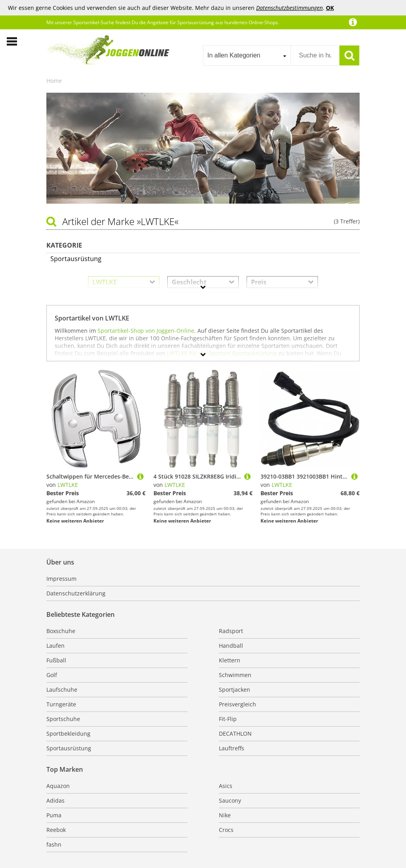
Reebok (56, 830)
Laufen (56, 646)
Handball (231, 646)
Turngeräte (61, 704)
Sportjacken (235, 690)
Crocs (226, 830)
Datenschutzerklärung (76, 593)
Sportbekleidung (68, 734)
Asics (226, 786)
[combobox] (247, 55)
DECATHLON (235, 734)
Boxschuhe (61, 631)
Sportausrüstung (69, 748)
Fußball (56, 660)
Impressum (61, 579)
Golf (52, 675)
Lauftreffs (232, 748)
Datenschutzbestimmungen (289, 8)
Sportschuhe (63, 719)
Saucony (230, 800)
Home (54, 81)
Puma (54, 815)
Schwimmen (235, 675)
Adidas (56, 800)
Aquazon (58, 786)
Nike (225, 815)
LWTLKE (68, 485)
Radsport (231, 631)
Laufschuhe (62, 690)
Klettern (230, 660)
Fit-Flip (228, 719)
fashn (54, 844)
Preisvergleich (237, 704)
